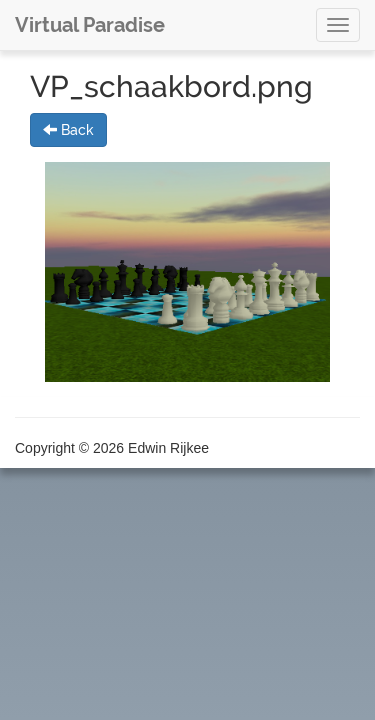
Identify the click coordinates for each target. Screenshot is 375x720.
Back (68, 130)
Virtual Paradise (90, 25)
